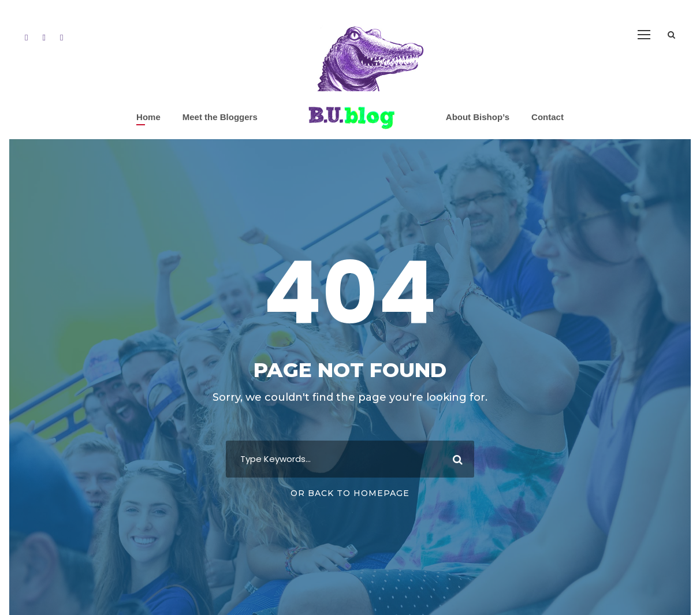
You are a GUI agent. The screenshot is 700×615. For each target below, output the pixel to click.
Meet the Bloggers (220, 117)
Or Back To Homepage (350, 493)
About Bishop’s (478, 117)
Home (148, 117)
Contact (548, 117)
